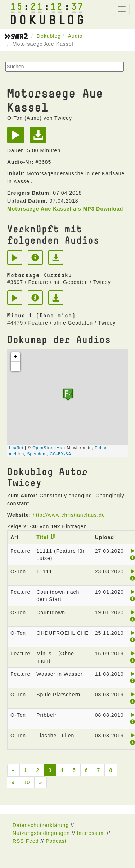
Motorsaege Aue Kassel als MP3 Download (65, 209)
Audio (75, 36)
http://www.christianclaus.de (69, 515)
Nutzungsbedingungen (41, 833)
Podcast (56, 841)
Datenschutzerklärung (41, 825)
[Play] (17, 137)
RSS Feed (26, 841)
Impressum (91, 833)
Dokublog (49, 36)
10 (27, 782)
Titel (42, 537)
